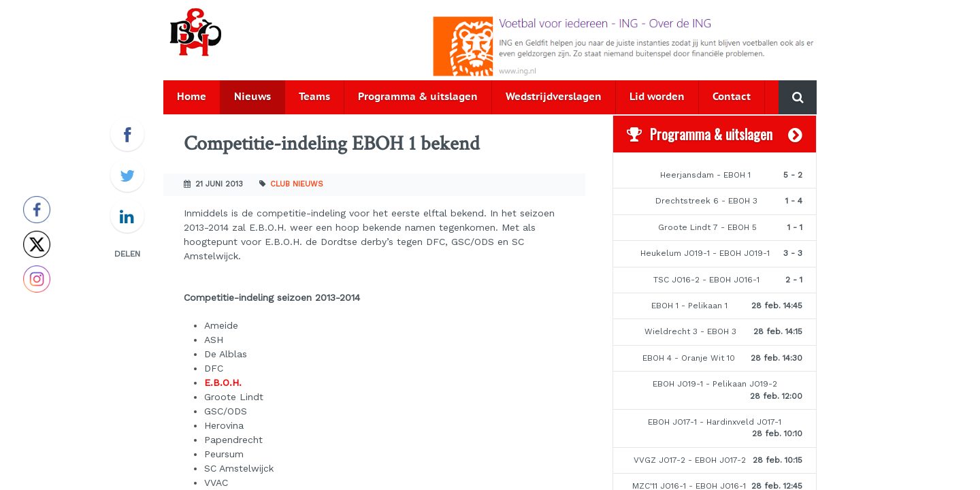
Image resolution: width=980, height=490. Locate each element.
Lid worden (657, 97)
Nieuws (252, 97)
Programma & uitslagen (418, 97)
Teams (314, 97)
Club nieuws (297, 184)
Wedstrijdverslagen (554, 97)
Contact (732, 97)
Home (192, 97)
